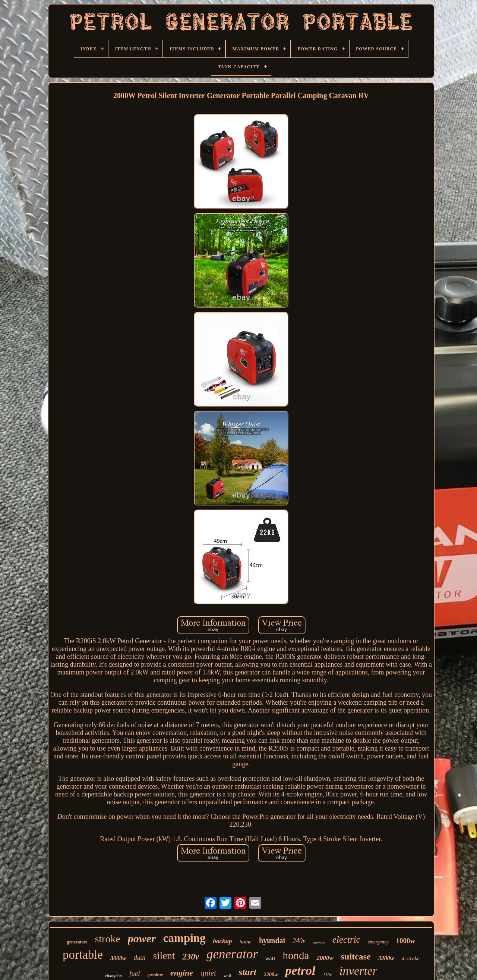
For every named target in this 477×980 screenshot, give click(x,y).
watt (270, 959)
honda (296, 955)
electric (346, 940)
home (246, 942)
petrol (300, 970)
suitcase (356, 956)
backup (223, 941)
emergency (378, 942)
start (247, 972)
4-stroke (410, 958)
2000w (325, 958)
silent (164, 956)
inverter (358, 971)
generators (77, 942)
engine (182, 973)
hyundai (272, 940)
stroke (107, 939)
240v (299, 941)
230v (191, 957)
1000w (406, 941)
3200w (386, 958)
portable (83, 955)
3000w (118, 958)
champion (113, 976)
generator (232, 954)
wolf (227, 976)
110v (328, 975)
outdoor (319, 943)
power (142, 938)
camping (184, 938)
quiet (208, 973)
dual (140, 958)
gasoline (155, 975)
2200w (271, 975)
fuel (135, 973)
